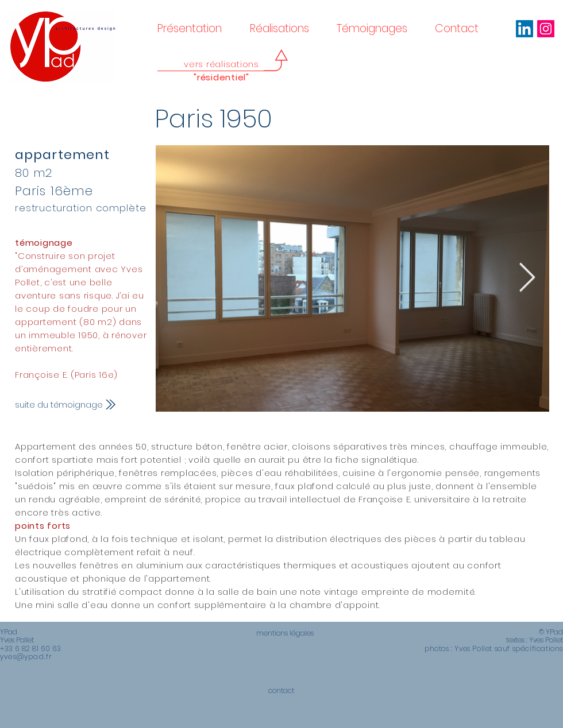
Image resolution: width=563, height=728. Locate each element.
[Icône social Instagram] (546, 29)
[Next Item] (527, 278)
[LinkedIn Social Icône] (525, 29)
